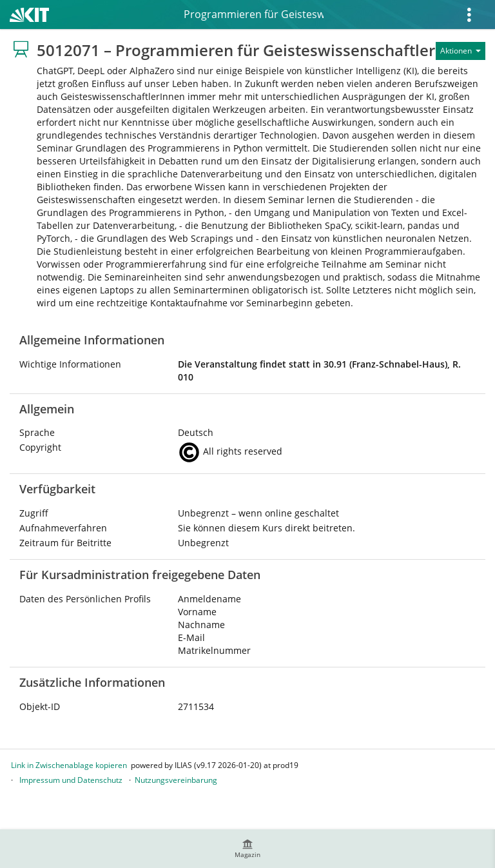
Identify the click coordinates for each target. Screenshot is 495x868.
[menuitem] (247, 849)
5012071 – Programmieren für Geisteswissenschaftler (253, 14)
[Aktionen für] (461, 51)
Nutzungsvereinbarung (176, 780)
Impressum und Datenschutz (71, 780)
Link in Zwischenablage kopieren (69, 765)
